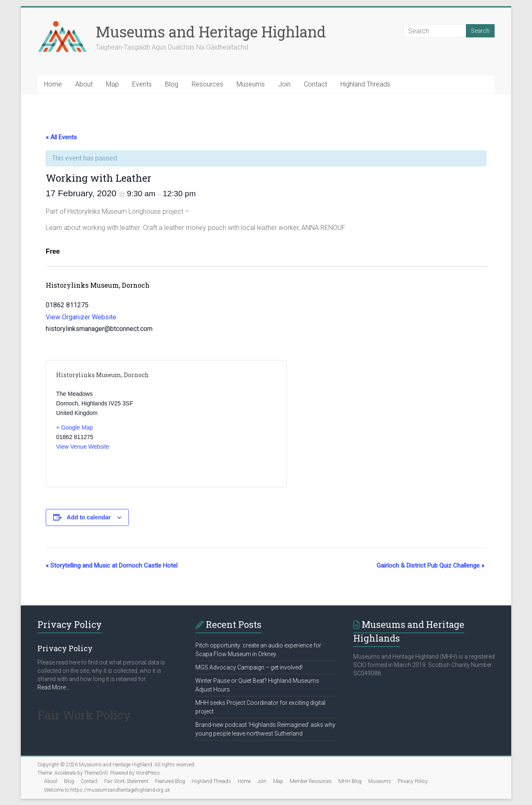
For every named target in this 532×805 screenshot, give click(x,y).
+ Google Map (74, 427)
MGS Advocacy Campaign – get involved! (249, 667)
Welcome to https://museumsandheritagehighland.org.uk (107, 790)
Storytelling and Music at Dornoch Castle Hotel (112, 565)
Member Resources (311, 781)
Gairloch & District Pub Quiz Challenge (430, 565)
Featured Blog (170, 781)
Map (112, 84)
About (84, 84)
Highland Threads (365, 84)
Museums (251, 84)
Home (53, 84)
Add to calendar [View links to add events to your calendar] (89, 517)
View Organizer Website (81, 317)
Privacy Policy (413, 781)
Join (284, 84)
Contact (315, 84)
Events (142, 84)
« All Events (61, 137)
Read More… (53, 687)
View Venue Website (83, 447)
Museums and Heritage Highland (211, 32)
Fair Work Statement (126, 781)
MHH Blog (350, 781)
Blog (172, 84)
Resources (207, 84)
